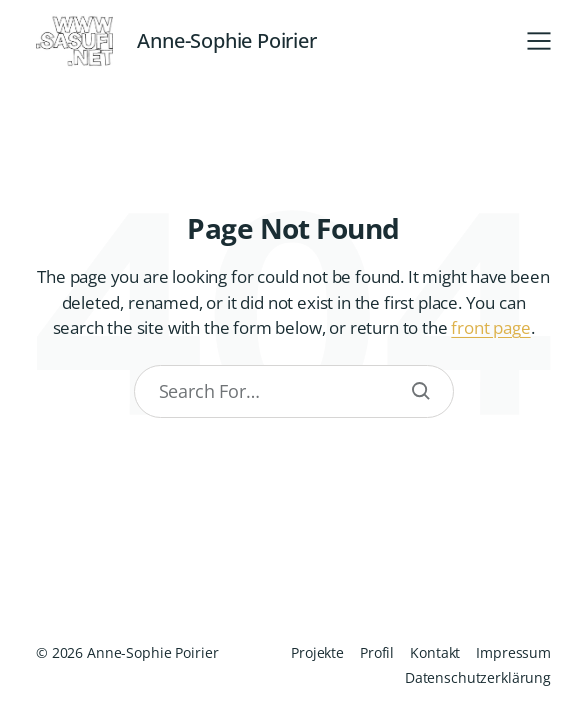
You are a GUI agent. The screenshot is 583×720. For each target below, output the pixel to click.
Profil (377, 652)
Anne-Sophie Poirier (226, 41)
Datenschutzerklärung (478, 677)
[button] (539, 41)
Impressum (513, 652)
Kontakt (435, 652)
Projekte (317, 652)
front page (490, 327)
